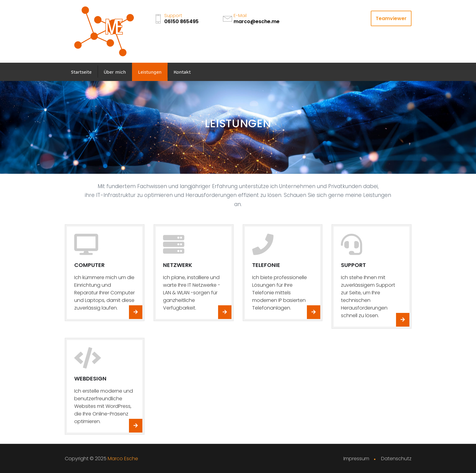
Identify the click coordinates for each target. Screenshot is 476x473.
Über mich (115, 72)
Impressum (356, 459)
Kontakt (182, 72)
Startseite (81, 72)
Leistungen (150, 72)
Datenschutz (396, 459)
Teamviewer (391, 18)
